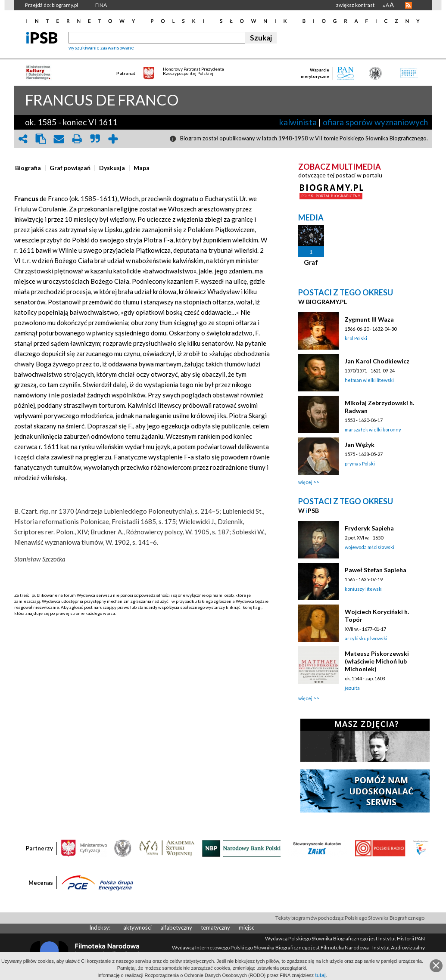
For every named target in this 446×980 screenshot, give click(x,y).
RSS (409, 5)
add (113, 139)
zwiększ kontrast (355, 5)
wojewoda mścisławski (370, 547)
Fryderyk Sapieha (369, 528)
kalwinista (298, 122)
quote (95, 139)
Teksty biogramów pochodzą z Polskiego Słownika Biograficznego (350, 918)
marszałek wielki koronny (373, 430)
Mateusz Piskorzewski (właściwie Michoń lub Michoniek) (377, 661)
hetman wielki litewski (369, 380)
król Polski (356, 338)
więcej (305, 482)
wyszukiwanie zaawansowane (101, 48)
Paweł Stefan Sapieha (376, 570)
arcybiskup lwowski (366, 638)
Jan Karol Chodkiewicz (377, 361)
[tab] (30, 168)
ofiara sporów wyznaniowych (375, 122)
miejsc (246, 927)
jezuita (352, 688)
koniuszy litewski (364, 589)
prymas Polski (360, 464)
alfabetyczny (176, 927)
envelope (59, 139)
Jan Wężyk (360, 445)
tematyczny (215, 927)
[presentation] (28, 168)
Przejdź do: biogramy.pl (51, 5)
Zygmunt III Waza (369, 319)
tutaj (320, 975)
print (77, 139)
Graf (311, 262)
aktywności (137, 927)
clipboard (41, 139)
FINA (101, 5)
